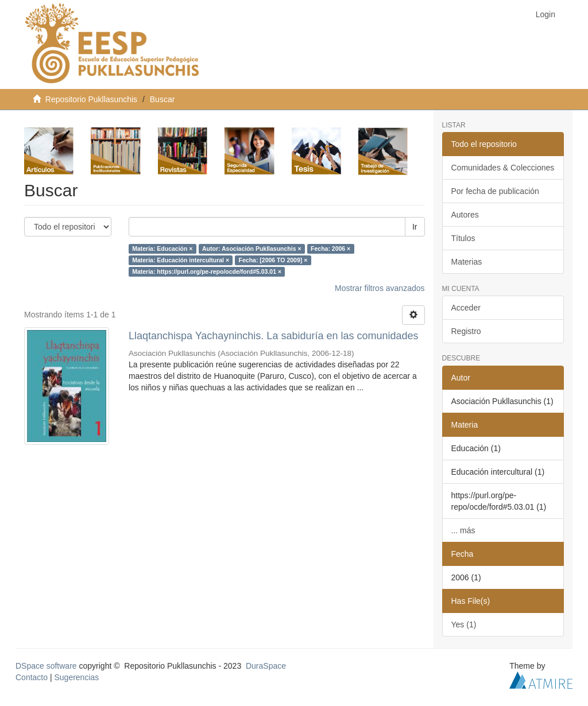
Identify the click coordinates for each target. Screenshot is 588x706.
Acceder (466, 308)
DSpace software (46, 666)
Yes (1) (464, 624)
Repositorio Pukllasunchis (91, 99)
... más (463, 530)
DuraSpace (266, 666)
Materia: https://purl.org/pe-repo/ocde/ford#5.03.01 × (207, 271)
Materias (467, 262)
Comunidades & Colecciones (503, 168)
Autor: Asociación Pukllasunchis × (252, 249)
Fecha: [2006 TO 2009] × (273, 260)
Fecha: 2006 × (330, 249)
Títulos (463, 238)
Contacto (32, 677)
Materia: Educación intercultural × (181, 260)
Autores (465, 215)
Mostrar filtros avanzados (380, 288)
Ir (415, 227)
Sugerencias (76, 677)
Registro (466, 331)
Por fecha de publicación (495, 191)
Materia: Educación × (162, 249)
